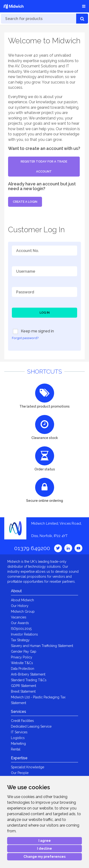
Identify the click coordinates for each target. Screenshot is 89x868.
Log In (45, 313)
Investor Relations (24, 634)
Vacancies (19, 617)
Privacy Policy (22, 657)
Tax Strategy (20, 640)
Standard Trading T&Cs (29, 680)
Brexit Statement (23, 691)
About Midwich (22, 600)
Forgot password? (25, 338)
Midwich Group (23, 612)
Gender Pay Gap (24, 651)
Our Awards (20, 623)
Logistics (18, 738)
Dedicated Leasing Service (31, 726)
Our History (20, 606)
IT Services (19, 732)
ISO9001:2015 (21, 629)
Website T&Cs (22, 663)
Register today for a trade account (44, 166)
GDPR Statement (23, 686)
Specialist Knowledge (28, 767)
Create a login (25, 202)
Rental (16, 749)
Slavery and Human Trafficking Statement (42, 646)
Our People (20, 773)
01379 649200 (32, 548)
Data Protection (23, 669)
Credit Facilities (22, 721)
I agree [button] (45, 841)
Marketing (18, 744)
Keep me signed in (33, 331)
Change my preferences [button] (44, 857)
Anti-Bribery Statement (28, 674)
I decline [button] (44, 848)
